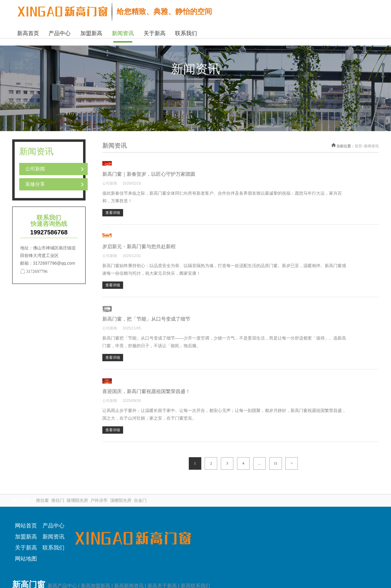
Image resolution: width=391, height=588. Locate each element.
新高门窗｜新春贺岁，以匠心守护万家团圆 (241, 167)
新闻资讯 (371, 145)
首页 (359, 145)
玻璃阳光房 (77, 497)
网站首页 (26, 522)
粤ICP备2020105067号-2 (238, 573)
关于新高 (26, 544)
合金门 (140, 497)
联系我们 (53, 544)
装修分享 (35, 183)
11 (275, 460)
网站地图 (26, 555)
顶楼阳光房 (121, 497)
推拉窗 (42, 497)
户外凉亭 (99, 497)
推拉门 (58, 497)
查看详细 (205, 205)
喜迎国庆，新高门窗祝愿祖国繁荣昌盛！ (239, 382)
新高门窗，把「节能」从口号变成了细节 (239, 310)
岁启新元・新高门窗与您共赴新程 (231, 239)
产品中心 (53, 522)
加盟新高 (26, 533)
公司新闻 (35, 168)
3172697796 (34, 270)
